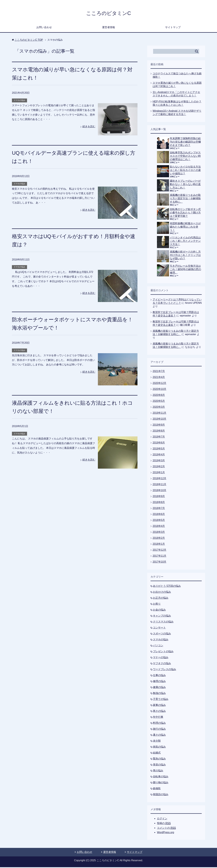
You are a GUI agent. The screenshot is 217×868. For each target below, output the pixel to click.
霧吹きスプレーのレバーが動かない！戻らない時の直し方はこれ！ (185, 185)
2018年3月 (159, 533)
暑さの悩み (159, 736)
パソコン (158, 646)
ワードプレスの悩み (165, 670)
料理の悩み (159, 724)
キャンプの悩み (162, 616)
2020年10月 (159, 390)
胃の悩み (158, 771)
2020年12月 (159, 384)
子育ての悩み (161, 700)
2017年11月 (159, 557)
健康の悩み (159, 688)
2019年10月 (159, 420)
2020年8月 (159, 396)
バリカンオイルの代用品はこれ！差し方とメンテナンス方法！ (185, 242)
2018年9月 (159, 497)
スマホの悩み (19, 101)
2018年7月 (159, 509)
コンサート (159, 628)
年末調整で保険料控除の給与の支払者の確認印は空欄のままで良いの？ (185, 143)
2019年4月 (159, 455)
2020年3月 (159, 408)
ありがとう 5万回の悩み (167, 587)
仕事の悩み (159, 676)
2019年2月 (159, 467)
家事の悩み (159, 706)
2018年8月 (159, 503)
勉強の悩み (159, 694)
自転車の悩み (161, 777)
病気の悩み (159, 748)
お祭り (157, 605)
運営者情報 (108, 28)
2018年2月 (159, 539)
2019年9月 (159, 426)
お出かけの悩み (162, 593)
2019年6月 (159, 443)
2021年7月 (159, 372)
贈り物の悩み (161, 783)
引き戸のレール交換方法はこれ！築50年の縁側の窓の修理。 (185, 270)
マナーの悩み (161, 658)
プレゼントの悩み (163, 652)
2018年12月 (159, 479)
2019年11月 (159, 414)
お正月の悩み (161, 599)
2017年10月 (159, 563)
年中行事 (158, 718)
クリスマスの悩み (163, 622)
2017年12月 (159, 551)
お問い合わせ (44, 28)
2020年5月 (159, 402)
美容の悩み (159, 765)
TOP (29, 41)
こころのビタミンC (108, 13)
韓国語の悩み (161, 795)
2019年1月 (159, 473)
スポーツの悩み (162, 634)
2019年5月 (159, 449)
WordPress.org (165, 833)
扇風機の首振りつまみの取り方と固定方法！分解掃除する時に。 (185, 199)
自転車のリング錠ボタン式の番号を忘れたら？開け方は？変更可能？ (185, 213)
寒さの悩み (159, 712)
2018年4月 (159, 527)
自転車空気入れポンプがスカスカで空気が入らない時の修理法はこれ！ (185, 157)
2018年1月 (159, 545)
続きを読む (89, 127)
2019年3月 (159, 461)
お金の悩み (159, 611)
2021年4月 (159, 378)
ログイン (162, 819)
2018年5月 (159, 521)
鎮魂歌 (157, 789)
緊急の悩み (159, 759)
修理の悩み (159, 682)
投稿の (164, 824)
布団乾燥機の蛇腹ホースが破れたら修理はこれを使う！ (185, 228)
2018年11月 (159, 485)
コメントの (166, 829)
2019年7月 (159, 437)
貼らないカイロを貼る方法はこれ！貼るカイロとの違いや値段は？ (185, 171)
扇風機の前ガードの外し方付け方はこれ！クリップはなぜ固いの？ (185, 256)
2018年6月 (159, 515)
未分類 (157, 742)
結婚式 (157, 753)
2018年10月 (159, 491)
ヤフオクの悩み (162, 664)
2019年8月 (159, 432)
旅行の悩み (159, 730)
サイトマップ (173, 28)
